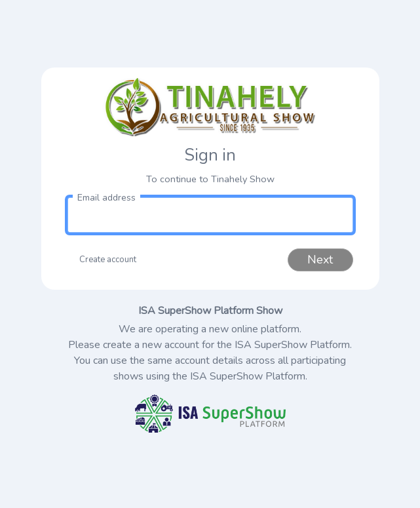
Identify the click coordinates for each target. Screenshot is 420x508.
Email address (106, 198)
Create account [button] (108, 260)
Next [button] (320, 260)
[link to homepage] (210, 107)
